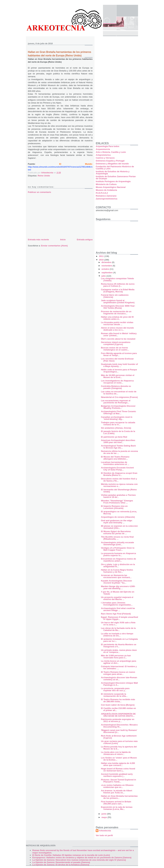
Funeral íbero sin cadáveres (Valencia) (115, 296)
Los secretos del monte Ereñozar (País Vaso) (117, 360)
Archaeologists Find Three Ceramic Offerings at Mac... (118, 412)
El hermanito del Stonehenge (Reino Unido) (119, 491)
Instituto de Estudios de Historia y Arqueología (113, 173)
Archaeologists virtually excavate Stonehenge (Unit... (117, 543)
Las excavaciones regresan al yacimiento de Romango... (116, 402)
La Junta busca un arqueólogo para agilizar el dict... (119, 662)
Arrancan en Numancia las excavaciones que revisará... (116, 576)
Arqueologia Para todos (108, 146)
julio (104, 276)
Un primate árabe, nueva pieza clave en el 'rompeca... (119, 651)
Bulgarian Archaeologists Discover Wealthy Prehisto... (118, 407)
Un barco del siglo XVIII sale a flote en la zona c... (118, 624)
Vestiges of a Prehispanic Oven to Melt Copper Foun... (118, 549)
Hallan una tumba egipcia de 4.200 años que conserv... (118, 764)
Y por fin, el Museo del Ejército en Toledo (118, 593)
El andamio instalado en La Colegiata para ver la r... (119, 640)
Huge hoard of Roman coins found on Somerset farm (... (118, 770)
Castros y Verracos (105, 158)
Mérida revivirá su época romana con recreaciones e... (119, 485)
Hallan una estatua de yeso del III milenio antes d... (117, 318)
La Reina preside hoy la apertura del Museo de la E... (119, 748)
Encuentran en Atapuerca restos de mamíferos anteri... (118, 560)
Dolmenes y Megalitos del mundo (112, 164)
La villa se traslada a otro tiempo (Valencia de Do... (117, 635)
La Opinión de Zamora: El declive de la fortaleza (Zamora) (61, 865)
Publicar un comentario (39, 192)
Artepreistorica (103, 155)
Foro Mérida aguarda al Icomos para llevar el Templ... (119, 354)
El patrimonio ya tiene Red (114, 437)
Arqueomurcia (103, 149)
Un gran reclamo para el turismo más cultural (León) (119, 742)
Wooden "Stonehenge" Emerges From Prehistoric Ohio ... (117, 502)
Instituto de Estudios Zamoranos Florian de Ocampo (116, 177)
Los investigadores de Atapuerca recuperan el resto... (117, 382)
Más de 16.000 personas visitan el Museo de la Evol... (118, 376)
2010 (102, 260)
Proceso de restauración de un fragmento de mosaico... (116, 313)
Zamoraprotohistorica (107, 199)
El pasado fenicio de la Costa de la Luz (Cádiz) (118, 432)
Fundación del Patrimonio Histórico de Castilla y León (115, 168)
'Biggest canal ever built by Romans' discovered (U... (119, 731)
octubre (106, 269)
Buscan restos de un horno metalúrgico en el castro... (115, 349)
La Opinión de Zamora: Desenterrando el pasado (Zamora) (61, 862)
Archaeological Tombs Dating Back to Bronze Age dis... (118, 447)
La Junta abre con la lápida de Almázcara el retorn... (116, 753)
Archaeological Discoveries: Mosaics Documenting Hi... (119, 726)
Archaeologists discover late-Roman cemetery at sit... (119, 679)
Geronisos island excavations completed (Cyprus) (116, 343)
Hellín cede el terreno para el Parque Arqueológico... (119, 371)
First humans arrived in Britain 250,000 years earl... (116, 803)
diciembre (107, 262)
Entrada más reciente (38, 240)
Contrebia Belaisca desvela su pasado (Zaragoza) (116, 387)
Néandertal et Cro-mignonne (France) (119, 397)
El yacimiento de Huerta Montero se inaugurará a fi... (119, 646)
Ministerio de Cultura (106, 184)
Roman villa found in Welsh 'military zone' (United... (119, 334)
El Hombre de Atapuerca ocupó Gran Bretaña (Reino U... (119, 474)
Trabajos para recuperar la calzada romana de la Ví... (118, 424)
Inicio (63, 240)
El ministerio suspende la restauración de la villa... (114, 695)
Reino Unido (44, 176)
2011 (102, 256)
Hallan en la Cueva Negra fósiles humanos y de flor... (117, 571)
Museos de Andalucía (106, 190)
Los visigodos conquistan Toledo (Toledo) (117, 280)
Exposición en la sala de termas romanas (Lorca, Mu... (117, 808)
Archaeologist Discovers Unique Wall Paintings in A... (119, 684)
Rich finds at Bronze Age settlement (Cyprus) (119, 737)
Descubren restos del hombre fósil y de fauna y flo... (119, 480)
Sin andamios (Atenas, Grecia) (116, 428)
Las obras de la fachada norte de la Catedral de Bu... (118, 629)
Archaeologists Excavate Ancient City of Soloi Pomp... (117, 469)
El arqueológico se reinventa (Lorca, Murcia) (119, 513)
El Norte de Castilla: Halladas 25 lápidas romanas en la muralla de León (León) (71, 855)
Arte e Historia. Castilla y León (111, 152)
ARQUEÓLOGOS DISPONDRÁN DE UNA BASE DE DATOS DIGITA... (118, 715)
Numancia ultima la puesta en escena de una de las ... (119, 452)
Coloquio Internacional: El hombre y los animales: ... (119, 667)
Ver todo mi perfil (104, 835)
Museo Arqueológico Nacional (111, 187)
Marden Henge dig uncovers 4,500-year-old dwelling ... (118, 587)
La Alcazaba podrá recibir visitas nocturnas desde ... (117, 323)
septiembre (107, 273)
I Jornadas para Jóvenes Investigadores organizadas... (117, 604)
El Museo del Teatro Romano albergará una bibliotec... (115, 458)
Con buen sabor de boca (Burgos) (118, 705)
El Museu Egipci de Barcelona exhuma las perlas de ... (116, 532)
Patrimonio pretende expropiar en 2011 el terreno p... (118, 720)
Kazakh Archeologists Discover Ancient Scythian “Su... (116, 582)
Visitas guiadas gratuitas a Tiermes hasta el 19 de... (118, 496)
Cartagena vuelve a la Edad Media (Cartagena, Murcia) (118, 291)
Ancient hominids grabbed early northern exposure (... (117, 775)
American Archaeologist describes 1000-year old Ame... (118, 441)
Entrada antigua (85, 240)
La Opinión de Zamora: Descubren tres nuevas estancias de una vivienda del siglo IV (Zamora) (79, 860)
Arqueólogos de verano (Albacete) (118, 517)
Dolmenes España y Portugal (110, 161)
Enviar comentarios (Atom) (54, 246)
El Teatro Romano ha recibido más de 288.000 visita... (118, 700)
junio (104, 814)
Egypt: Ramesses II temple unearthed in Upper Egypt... (119, 618)
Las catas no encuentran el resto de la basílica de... (119, 393)
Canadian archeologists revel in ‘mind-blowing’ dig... (117, 418)
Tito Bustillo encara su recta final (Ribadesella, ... (117, 538)
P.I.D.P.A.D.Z (102, 193)
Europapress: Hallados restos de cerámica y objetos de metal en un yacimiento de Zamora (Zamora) (82, 858)
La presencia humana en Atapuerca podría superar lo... (118, 554)
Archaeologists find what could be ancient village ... (118, 609)
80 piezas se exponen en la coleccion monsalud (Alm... (119, 527)
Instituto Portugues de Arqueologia (113, 181)
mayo (105, 817)
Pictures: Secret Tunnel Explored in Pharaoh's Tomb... (118, 781)
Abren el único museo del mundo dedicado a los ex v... (117, 329)
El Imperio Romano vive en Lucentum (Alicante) (114, 507)
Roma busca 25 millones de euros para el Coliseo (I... (118, 285)
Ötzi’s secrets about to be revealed (118, 339)
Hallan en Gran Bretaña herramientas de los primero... (119, 797)
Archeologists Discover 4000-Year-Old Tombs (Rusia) (118, 307)
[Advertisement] (52, 215)
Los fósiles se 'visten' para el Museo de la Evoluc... (119, 759)
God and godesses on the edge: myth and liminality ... (117, 522)
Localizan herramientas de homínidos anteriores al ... (115, 463)
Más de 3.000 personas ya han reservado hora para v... (116, 657)
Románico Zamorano (106, 196)
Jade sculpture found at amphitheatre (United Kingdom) (118, 301)
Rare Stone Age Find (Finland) (116, 614)
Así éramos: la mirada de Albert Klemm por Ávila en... (117, 792)
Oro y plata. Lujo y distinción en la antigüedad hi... (118, 565)
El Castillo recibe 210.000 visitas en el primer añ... (118, 709)
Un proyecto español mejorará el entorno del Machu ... (117, 598)
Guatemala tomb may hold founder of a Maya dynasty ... (119, 365)
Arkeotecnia (105, 831)
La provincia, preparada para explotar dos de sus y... (115, 689)
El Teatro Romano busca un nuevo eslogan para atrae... (118, 673)
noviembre (107, 266)
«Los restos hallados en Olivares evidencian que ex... (117, 786)
